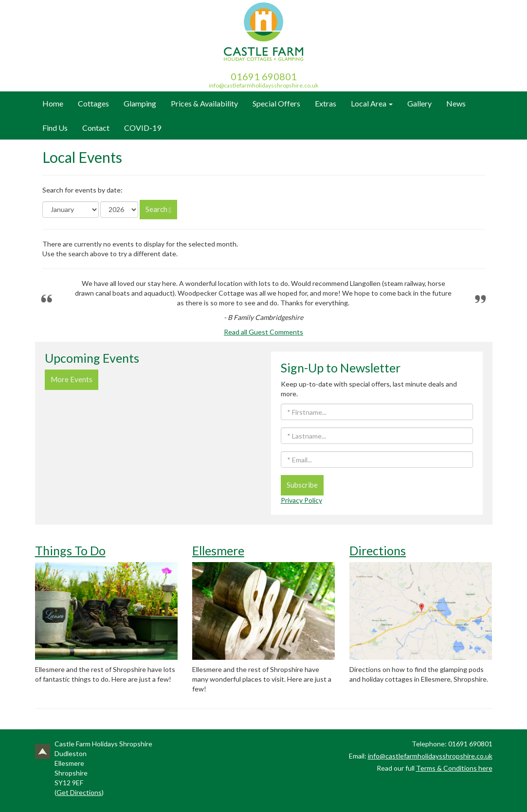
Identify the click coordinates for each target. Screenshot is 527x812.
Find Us (55, 128)
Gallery (419, 103)
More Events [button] (72, 379)
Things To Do (70, 550)
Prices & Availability (204, 103)
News (456, 103)
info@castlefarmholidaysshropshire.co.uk (263, 85)
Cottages (93, 103)
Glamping (140, 103)
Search (158, 209)
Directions (378, 550)
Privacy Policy (301, 500)
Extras (326, 103)
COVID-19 (143, 128)
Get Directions (79, 792)
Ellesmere (218, 550)
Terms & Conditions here (454, 768)
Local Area (372, 103)
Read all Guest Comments (263, 332)
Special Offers (276, 103)
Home (53, 103)
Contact (96, 128)
